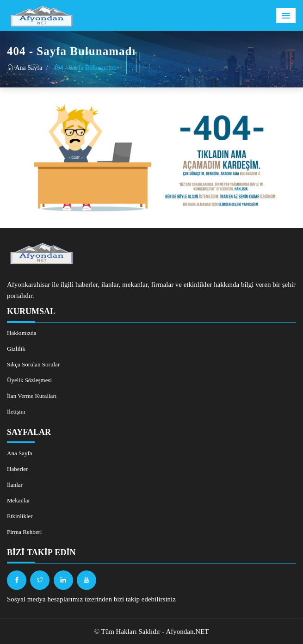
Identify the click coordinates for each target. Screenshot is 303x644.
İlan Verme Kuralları (32, 396)
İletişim (16, 412)
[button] (286, 15)
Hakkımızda (22, 333)
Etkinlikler (20, 516)
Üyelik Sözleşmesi (29, 380)
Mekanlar (19, 500)
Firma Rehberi (24, 532)
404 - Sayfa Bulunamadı (85, 68)
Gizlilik (16, 349)
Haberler (17, 469)
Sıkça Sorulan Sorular (33, 364)
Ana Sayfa (25, 68)
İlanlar (15, 485)
